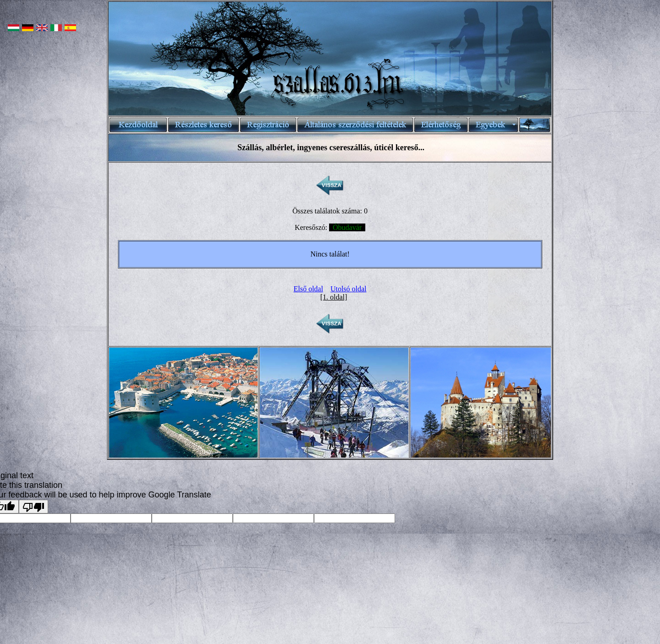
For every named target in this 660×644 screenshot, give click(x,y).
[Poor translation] (33, 507)
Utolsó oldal (349, 289)
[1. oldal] (334, 297)
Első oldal (308, 289)
